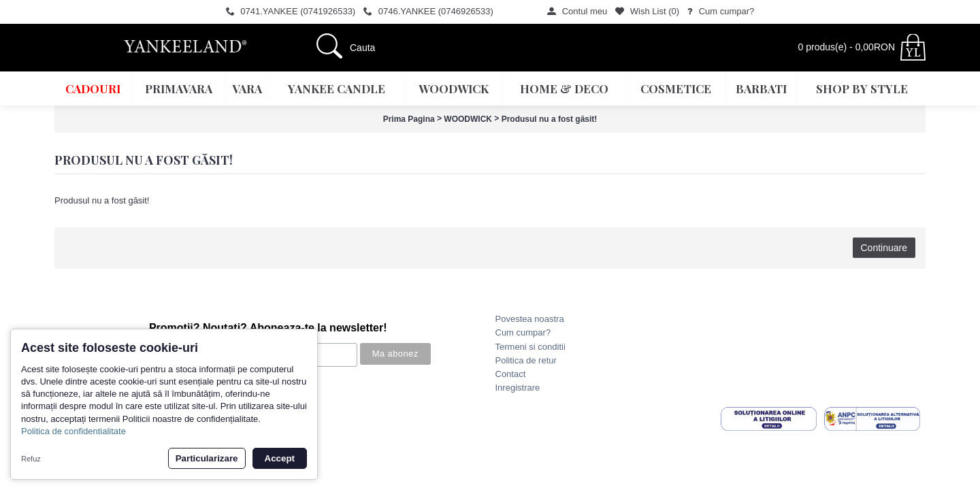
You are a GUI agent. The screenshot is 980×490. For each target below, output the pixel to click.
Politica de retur (526, 360)
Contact (511, 374)
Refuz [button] (31, 459)
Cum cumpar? (523, 332)
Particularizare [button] (207, 458)
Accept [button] (280, 458)
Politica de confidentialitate (73, 431)
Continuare (884, 248)
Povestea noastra (530, 319)
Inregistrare (518, 388)
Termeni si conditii (530, 347)
